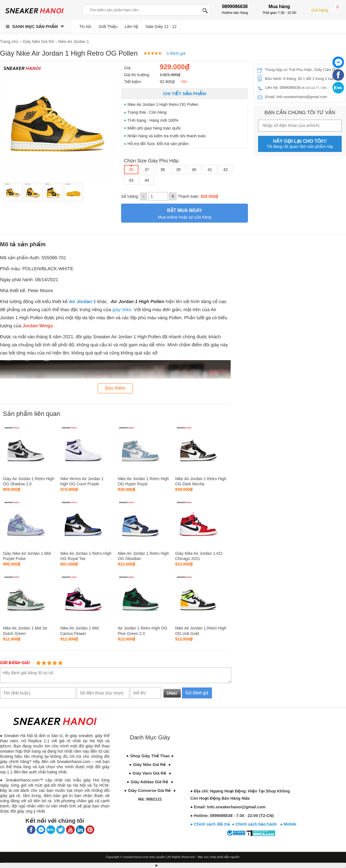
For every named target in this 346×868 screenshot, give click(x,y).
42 (225, 170)
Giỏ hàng (326, 10)
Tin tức (85, 27)
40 (194, 170)
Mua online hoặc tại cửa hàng (185, 213)
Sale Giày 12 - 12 (161, 27)
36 (131, 170)
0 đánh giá (176, 53)
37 (147, 170)
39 (178, 170)
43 (131, 180)
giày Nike (122, 310)
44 (147, 180)
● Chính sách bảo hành (256, 824)
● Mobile (288, 824)
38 (163, 170)
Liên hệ (132, 27)
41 (210, 170)
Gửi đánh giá (197, 693)
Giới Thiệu (108, 27)
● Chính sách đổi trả (210, 824)
